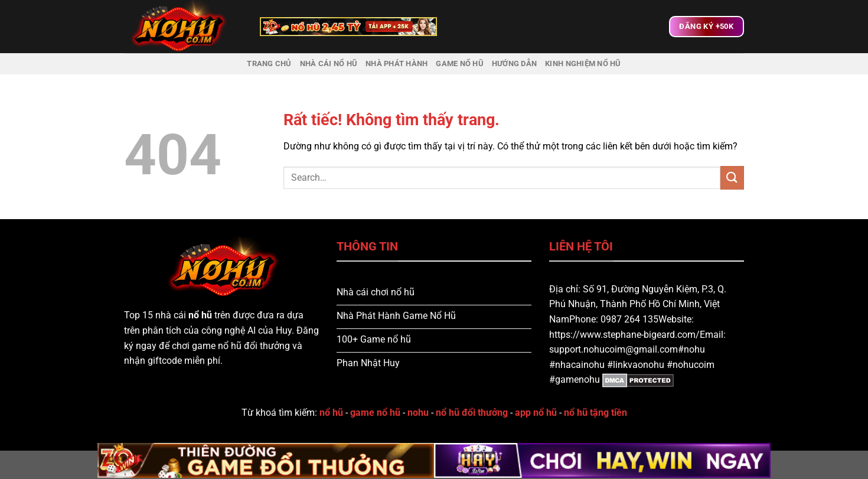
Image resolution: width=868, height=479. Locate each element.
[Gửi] (732, 177)
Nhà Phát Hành (397, 63)
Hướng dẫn (514, 63)
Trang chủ (269, 63)
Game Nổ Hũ (460, 63)
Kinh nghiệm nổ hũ (583, 63)
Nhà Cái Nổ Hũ (329, 63)
